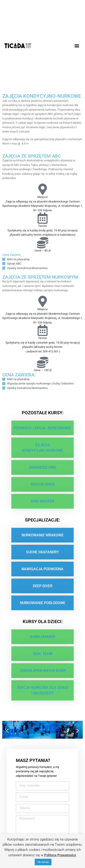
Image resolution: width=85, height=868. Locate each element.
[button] (77, 46)
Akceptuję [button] (43, 862)
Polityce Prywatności (60, 855)
